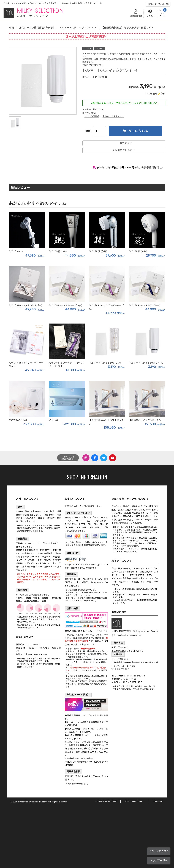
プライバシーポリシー (133, 801)
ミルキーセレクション (32, 16)
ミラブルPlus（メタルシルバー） (26, 306)
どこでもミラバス (18, 420)
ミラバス (53, 420)
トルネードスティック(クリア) (105, 363)
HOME (11, 28)
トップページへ (159, 860)
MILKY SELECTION (40, 11)
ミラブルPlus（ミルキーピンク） (66, 306)
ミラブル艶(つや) (58, 252)
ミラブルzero (16, 252)
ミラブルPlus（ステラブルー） (145, 306)
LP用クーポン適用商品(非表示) (37, 28)
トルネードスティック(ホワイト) (146, 363)
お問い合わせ (158, 801)
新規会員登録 (136, 16)
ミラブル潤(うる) (98, 252)
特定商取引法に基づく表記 (106, 801)
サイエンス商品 (92, 116)
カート (163, 16)
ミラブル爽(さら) (138, 252)
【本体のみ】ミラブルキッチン (145, 420)
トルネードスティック (113, 116)
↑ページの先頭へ (159, 851)
